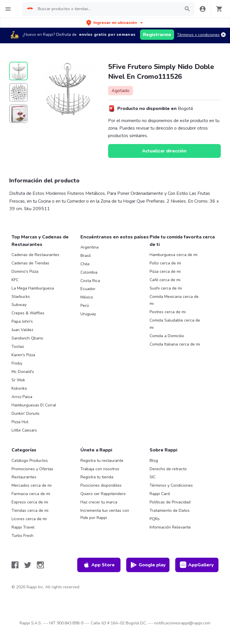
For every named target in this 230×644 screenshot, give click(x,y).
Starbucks (21, 297)
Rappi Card (160, 494)
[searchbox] (107, 9)
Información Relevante (170, 527)
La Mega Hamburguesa (33, 288)
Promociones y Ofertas (32, 469)
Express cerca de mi (30, 502)
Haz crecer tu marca (99, 502)
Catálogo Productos (30, 461)
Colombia (89, 272)
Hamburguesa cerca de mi (174, 255)
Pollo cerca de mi (165, 263)
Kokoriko (19, 388)
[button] (115, 23)
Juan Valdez (22, 330)
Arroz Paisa (22, 397)
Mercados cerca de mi (32, 485)
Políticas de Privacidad (170, 502)
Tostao (18, 347)
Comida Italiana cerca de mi (175, 344)
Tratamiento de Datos (170, 510)
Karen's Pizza (23, 355)
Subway (19, 305)
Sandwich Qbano (27, 338)
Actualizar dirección (164, 151)
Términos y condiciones (198, 35)
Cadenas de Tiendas (30, 263)
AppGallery (197, 565)
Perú (85, 306)
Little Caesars (24, 430)
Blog (154, 461)
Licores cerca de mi (29, 519)
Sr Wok (18, 380)
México (87, 297)
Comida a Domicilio (167, 336)
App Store (99, 565)
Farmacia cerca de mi (31, 494)
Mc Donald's (23, 372)
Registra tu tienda (97, 477)
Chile (85, 264)
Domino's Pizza (25, 271)
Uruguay (88, 314)
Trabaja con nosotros (100, 469)
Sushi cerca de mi (166, 288)
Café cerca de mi (165, 280)
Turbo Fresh (22, 536)
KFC (15, 280)
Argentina (89, 247)
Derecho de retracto (168, 469)
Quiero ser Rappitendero (103, 494)
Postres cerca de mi (168, 312)
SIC (153, 477)
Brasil (86, 256)
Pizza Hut (20, 422)
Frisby (17, 363)
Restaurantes (24, 477)
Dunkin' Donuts (26, 414)
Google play (148, 565)
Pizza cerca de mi (165, 271)
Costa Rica (90, 281)
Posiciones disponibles (101, 485)
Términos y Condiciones (171, 485)
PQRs (155, 519)
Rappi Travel (23, 527)
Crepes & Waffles (28, 313)
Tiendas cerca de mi (30, 510)
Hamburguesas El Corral (34, 405)
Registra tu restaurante (102, 461)
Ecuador (88, 289)
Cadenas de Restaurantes (35, 255)
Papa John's (22, 321)
